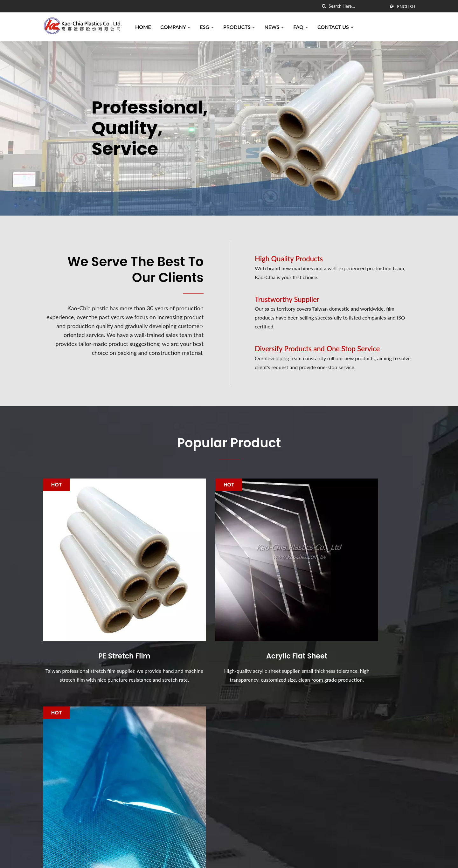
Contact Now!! (384, 688)
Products (239, 27)
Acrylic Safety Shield (260, 789)
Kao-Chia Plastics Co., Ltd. (114, 857)
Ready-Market (399, 857)
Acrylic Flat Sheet (229, 611)
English (406, 7)
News (274, 27)
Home (143, 27)
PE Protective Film (356, 611)
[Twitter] (53, 806)
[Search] (357, 6)
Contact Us (335, 27)
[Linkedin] (61, 806)
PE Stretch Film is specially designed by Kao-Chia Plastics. (274, 757)
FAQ (301, 27)
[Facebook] (46, 806)
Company (175, 27)
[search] (324, 6)
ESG (207, 27)
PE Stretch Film (102, 611)
